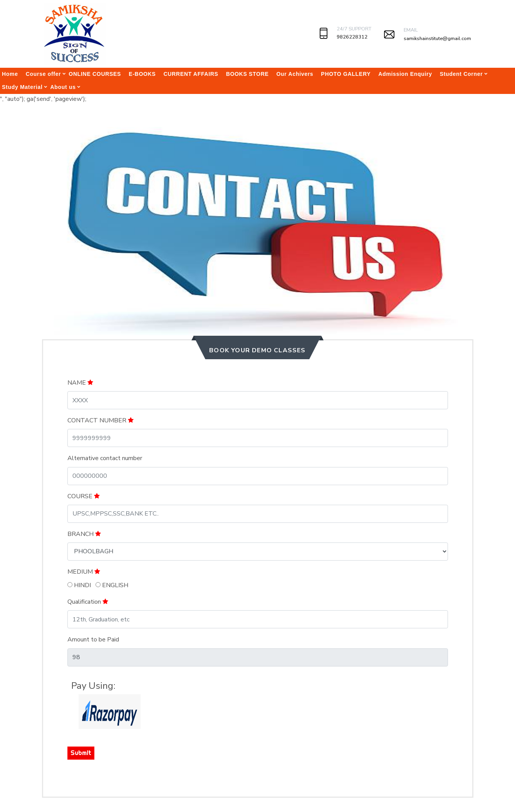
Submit (81, 753)
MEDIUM (84, 572)
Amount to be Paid (93, 640)
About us (63, 87)
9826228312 (352, 37)
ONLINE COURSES (95, 74)
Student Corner (461, 74)
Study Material (22, 87)
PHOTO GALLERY (346, 74)
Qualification (88, 602)
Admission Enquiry (405, 74)
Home (10, 74)
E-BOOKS (142, 74)
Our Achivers (295, 74)
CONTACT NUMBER (101, 420)
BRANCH (84, 534)
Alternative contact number (105, 458)
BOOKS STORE (247, 74)
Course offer (44, 74)
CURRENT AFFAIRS (191, 74)
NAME (80, 383)
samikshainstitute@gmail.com (437, 39)
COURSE (84, 496)
